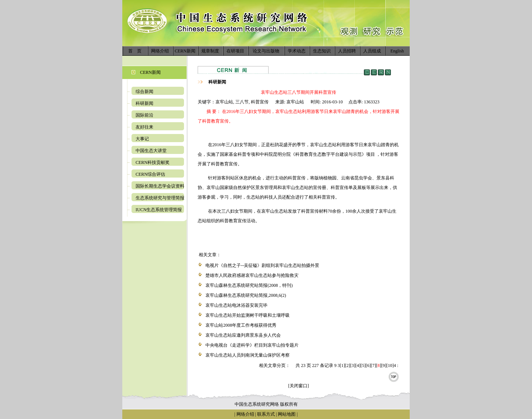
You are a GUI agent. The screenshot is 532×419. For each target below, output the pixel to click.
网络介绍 (160, 51)
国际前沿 (144, 115)
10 (390, 365)
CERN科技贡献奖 (153, 162)
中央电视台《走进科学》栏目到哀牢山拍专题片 (252, 345)
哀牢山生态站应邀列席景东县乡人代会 (243, 335)
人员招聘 (347, 51)
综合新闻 (144, 92)
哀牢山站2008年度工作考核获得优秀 (241, 325)
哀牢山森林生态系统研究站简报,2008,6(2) (246, 295)
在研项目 (235, 51)
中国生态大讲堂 (151, 151)
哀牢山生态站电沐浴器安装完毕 (236, 305)
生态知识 (322, 51)
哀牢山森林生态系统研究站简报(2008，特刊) (249, 285)
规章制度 (210, 51)
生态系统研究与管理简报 (160, 198)
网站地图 (287, 414)
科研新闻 (144, 103)
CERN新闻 (185, 51)
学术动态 (297, 51)
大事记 (142, 139)
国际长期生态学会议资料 (160, 186)
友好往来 (144, 127)
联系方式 (265, 414)
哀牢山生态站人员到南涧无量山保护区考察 (248, 355)
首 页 (135, 51)
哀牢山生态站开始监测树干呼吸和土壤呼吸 (248, 315)
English (397, 51)
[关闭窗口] (299, 386)
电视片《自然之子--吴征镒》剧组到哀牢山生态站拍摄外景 (262, 265)
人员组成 (372, 51)
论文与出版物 (266, 51)
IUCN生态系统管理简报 (159, 210)
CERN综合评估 (150, 174)
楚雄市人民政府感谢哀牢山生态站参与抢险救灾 (252, 275)
